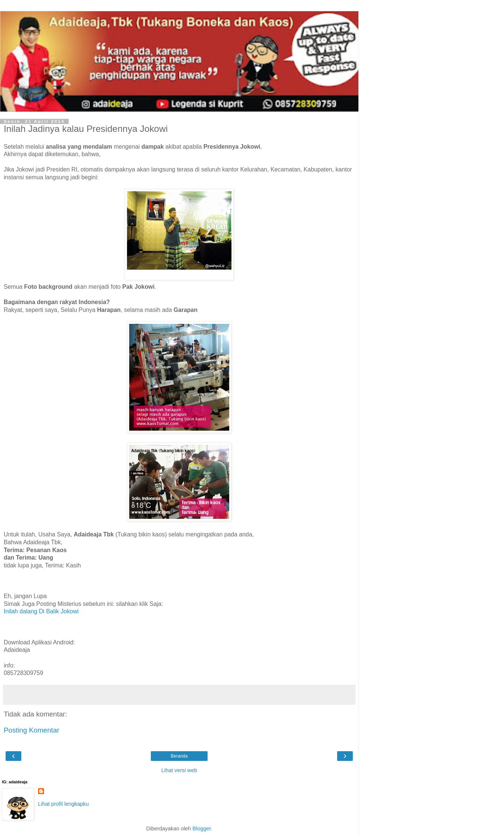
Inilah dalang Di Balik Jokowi (41, 611)
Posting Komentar (32, 730)
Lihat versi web (179, 770)
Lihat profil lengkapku (63, 804)
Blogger (202, 829)
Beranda (179, 756)
